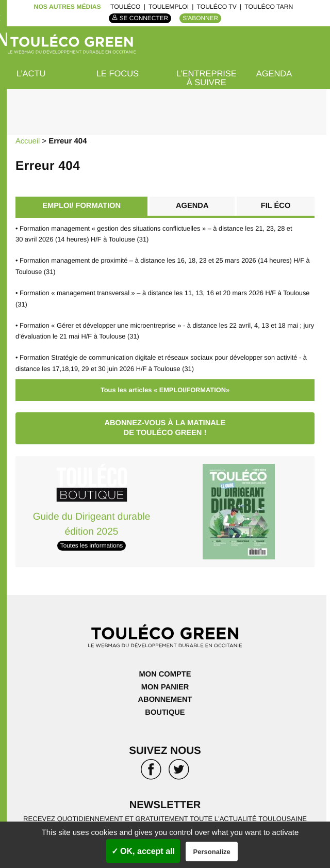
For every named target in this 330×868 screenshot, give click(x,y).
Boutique (165, 709)
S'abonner (201, 18)
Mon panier (165, 685)
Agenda (275, 74)
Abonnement (165, 697)
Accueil (28, 141)
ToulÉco (126, 7)
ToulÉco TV (217, 7)
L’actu (31, 74)
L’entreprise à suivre (207, 78)
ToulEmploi (169, 7)
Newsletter (165, 802)
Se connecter (144, 18)
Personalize (212, 852)
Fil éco (276, 206)
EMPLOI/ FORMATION (81, 206)
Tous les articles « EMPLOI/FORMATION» (165, 387)
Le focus (118, 74)
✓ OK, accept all (143, 851)
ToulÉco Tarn (269, 7)
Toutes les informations (91, 543)
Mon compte (165, 672)
